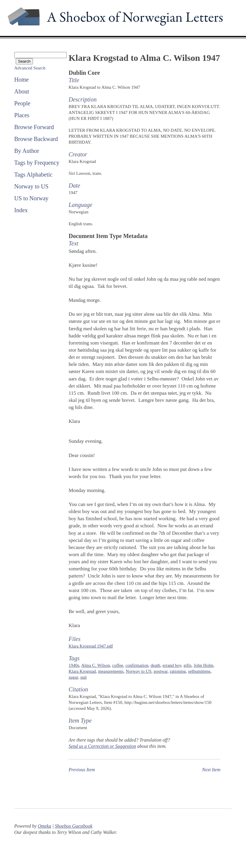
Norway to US (31, 186)
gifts (187, 665)
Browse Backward (36, 139)
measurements (111, 671)
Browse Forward (34, 127)
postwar (161, 671)
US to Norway (31, 198)
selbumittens (199, 671)
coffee (118, 665)
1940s (74, 665)
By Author (27, 151)
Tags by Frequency (37, 163)
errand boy (172, 665)
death (155, 665)
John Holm (204, 665)
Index (21, 210)
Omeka (44, 826)
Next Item (211, 770)
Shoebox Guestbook (74, 826)
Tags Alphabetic (33, 174)
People (22, 103)
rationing (178, 671)
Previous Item (82, 770)
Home (21, 80)
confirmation (137, 665)
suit (84, 677)
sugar (73, 677)
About (22, 91)
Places (22, 115)
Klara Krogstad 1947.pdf (91, 646)
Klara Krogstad (82, 671)
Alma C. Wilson (96, 665)
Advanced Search (30, 68)
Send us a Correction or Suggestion (102, 746)
